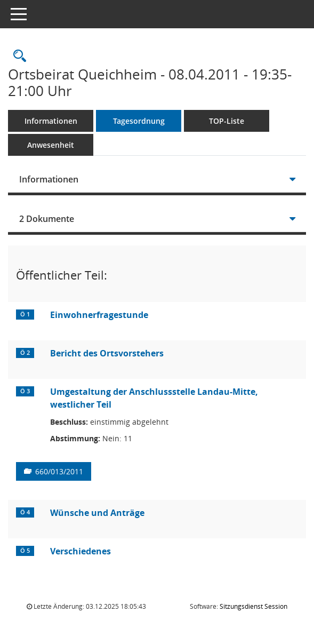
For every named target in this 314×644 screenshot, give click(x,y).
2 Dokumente (47, 219)
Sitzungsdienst (253, 606)
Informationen (51, 121)
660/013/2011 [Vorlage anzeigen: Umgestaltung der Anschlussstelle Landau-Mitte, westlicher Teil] (59, 471)
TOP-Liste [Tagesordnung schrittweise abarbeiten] (227, 121)
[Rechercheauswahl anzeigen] (17, 56)
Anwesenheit (51, 145)
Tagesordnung (139, 121)
